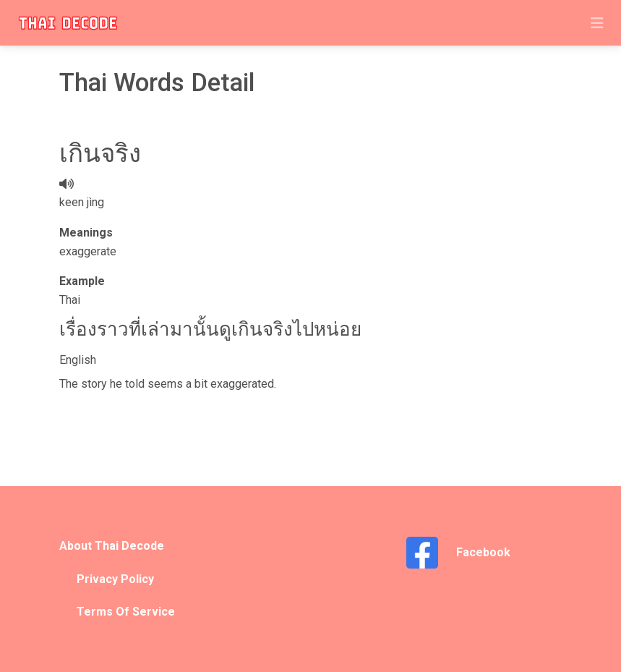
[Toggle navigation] (597, 23)
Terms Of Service (126, 612)
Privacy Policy (115, 579)
